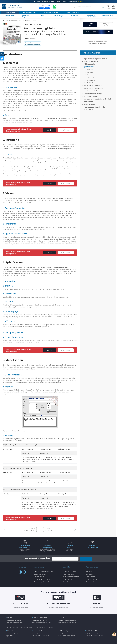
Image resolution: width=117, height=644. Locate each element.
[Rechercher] (103, 7)
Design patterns (89, 104)
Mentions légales (39, 577)
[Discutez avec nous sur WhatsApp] (54, 7)
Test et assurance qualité (93, 86)
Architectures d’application (93, 88)
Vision (89, 75)
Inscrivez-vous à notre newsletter (38, 559)
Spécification (91, 78)
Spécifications (89, 67)
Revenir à (33, 44)
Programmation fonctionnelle (94, 107)
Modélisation (91, 80)
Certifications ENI (92, 631)
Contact (65, 582)
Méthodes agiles (29, 531)
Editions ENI (12, 7)
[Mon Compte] (114, 7)
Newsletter (90, 574)
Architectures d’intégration (93, 91)
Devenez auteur (91, 582)
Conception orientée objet (93, 94)
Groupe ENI (63, 618)
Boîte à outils (88, 110)
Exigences (90, 69)
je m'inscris (86, 559)
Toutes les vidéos (92, 579)
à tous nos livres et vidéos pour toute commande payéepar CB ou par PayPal (47, 549)
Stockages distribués (91, 96)
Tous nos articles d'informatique (43, 571)
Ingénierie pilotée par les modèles (96, 59)
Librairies (89, 571)
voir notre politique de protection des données (39, 560)
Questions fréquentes (70, 571)
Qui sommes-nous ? (40, 574)
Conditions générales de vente (43, 579)
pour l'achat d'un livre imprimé (25, 548)
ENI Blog (10, 618)
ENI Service (11, 631)
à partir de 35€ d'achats (70, 548)
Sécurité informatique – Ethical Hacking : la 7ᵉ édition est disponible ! (59, 1)
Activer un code (68, 579)
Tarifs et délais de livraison (71, 577)
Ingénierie (90, 72)
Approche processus (91, 61)
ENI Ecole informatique (41, 618)
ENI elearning (64, 631)
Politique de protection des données (45, 582)
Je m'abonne (66, 130)
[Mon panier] (108, 7)
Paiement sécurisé (69, 574)
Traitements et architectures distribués (98, 99)
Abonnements (91, 577)
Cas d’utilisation (51, 531)
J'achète (49, 130)
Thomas (30, 38)
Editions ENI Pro (38, 631)
